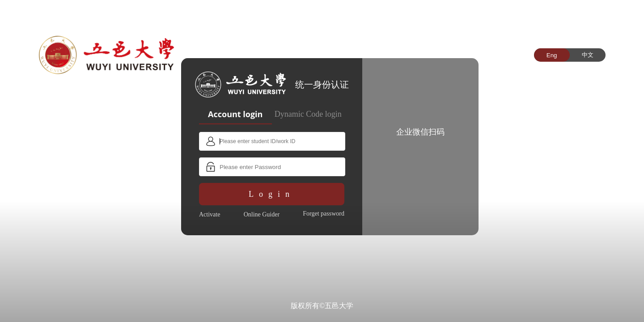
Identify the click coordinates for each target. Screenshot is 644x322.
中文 (588, 55)
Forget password (324, 214)
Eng (552, 55)
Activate (210, 214)
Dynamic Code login (308, 114)
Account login (235, 114)
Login (272, 194)
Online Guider (262, 214)
